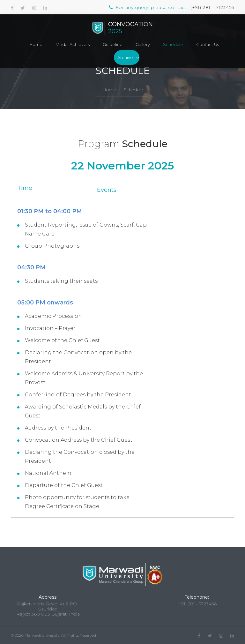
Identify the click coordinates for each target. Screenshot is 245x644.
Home (36, 44)
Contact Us (208, 44)
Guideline (113, 44)
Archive (125, 57)
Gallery (143, 44)
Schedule (173, 44)
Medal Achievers (73, 44)
